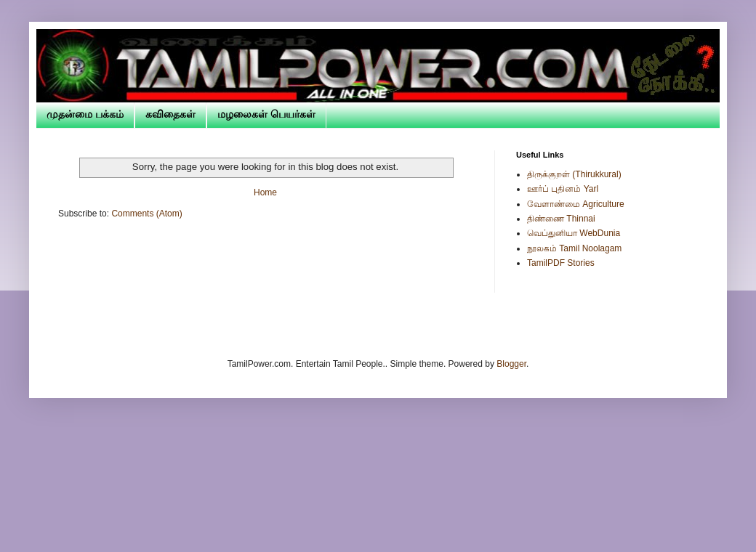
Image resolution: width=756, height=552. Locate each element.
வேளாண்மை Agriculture (576, 204)
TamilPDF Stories (561, 263)
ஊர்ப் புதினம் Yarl (563, 189)
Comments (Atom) (146, 214)
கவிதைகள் (170, 114)
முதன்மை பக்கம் (85, 114)
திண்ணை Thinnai (561, 219)
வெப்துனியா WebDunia (574, 233)
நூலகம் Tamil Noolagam (574, 248)
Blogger (511, 364)
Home (265, 192)
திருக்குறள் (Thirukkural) (574, 174)
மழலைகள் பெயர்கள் (266, 114)
